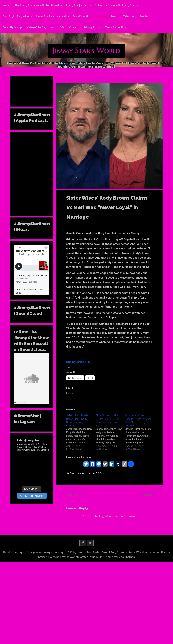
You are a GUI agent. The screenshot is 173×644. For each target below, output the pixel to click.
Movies (144, 16)
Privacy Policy (92, 27)
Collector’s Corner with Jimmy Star (115, 5)
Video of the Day (37, 27)
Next (146, 495)
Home (6, 5)
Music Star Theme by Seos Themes (112, 557)
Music (115, 16)
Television (129, 16)
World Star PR (81, 16)
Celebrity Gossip (12, 27)
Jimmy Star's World (95, 473)
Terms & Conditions (116, 27)
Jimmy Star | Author (77, 5)
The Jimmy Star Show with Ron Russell (37, 5)
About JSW (58, 27)
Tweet (69, 367)
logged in (105, 516)
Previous (76, 495)
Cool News (100, 16)
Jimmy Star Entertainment (51, 16)
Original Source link (79, 362)
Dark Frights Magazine (16, 16)
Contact (74, 27)
